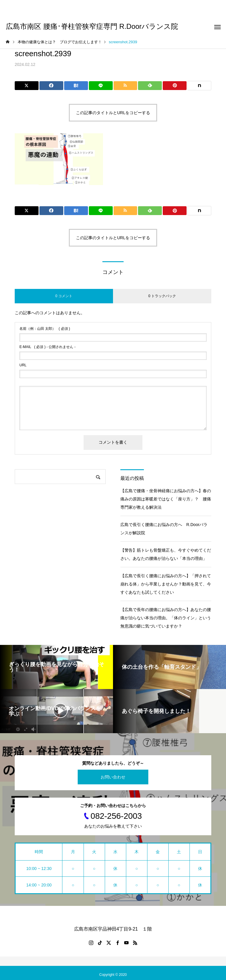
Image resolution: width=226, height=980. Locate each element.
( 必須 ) (45, 329)
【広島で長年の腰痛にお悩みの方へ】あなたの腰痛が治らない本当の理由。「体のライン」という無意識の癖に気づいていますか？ (166, 618)
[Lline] (101, 86)
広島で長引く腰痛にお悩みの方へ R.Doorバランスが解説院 (164, 529)
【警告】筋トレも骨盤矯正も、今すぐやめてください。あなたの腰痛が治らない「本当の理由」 (166, 554)
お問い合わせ (113, 777)
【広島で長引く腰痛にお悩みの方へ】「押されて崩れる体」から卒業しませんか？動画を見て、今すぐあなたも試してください (166, 584)
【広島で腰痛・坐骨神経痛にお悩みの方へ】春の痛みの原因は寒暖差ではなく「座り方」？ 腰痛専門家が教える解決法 (166, 499)
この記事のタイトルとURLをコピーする (113, 113)
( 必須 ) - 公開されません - (48, 347)
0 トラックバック (162, 296)
